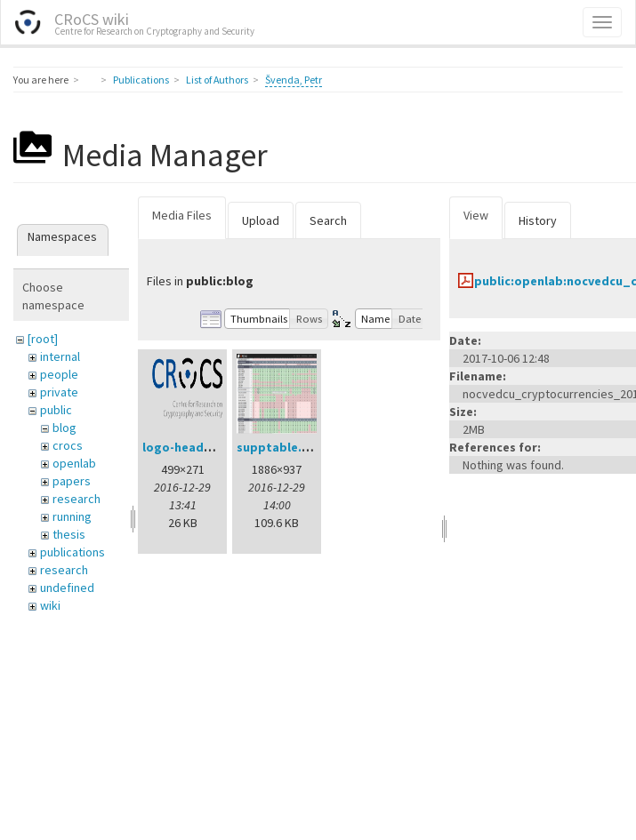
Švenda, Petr (294, 80)
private (59, 392)
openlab (74, 463)
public (56, 410)
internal (60, 356)
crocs (68, 445)
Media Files (182, 215)
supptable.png (281, 447)
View (476, 215)
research (76, 499)
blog (64, 428)
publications (72, 552)
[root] (43, 339)
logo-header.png (192, 447)
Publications (141, 80)
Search (328, 220)
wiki (50, 605)
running (72, 516)
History (538, 220)
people (59, 374)
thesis (69, 534)
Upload (261, 220)
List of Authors (217, 80)
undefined (67, 588)
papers (72, 481)
